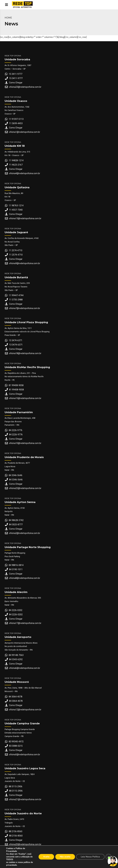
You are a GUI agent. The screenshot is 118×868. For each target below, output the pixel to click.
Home (8, 18)
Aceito (46, 857)
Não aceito (65, 857)
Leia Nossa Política (90, 857)
